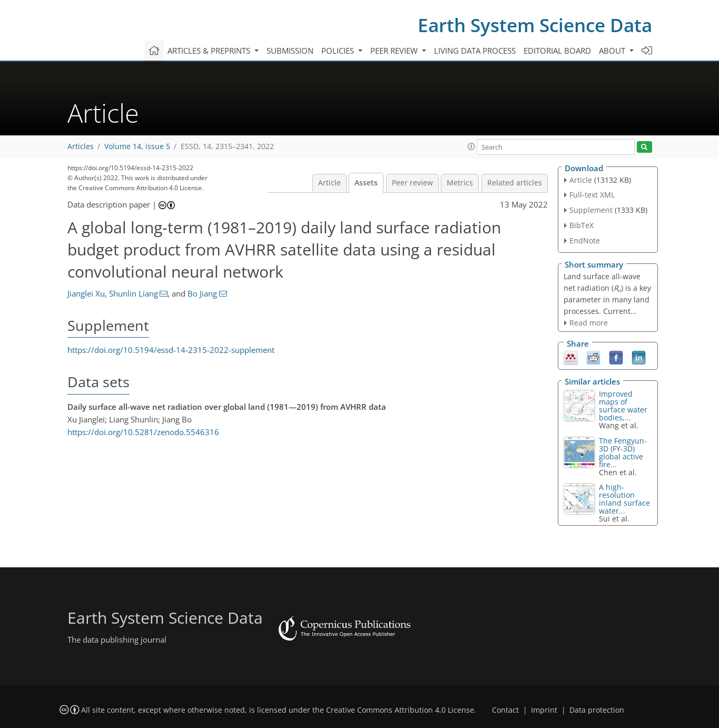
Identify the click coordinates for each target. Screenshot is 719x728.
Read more (589, 323)
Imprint (544, 710)
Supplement (591, 210)
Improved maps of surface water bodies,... (623, 406)
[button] (471, 146)
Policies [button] (339, 51)
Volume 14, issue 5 (137, 146)
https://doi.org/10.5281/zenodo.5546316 (143, 432)
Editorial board (557, 51)
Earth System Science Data (535, 25)
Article (329, 183)
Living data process (475, 51)
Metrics (460, 183)
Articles (81, 146)
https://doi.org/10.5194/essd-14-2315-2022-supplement (171, 350)
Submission (290, 51)
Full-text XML (592, 195)
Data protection (597, 710)
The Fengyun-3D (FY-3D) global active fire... (623, 452)
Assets (366, 183)
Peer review (412, 183)
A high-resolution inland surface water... (624, 499)
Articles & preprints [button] (210, 51)
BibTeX (582, 225)
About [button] (613, 51)
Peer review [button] (395, 51)
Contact (505, 710)
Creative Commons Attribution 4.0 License (400, 710)
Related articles (515, 183)
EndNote (585, 240)
